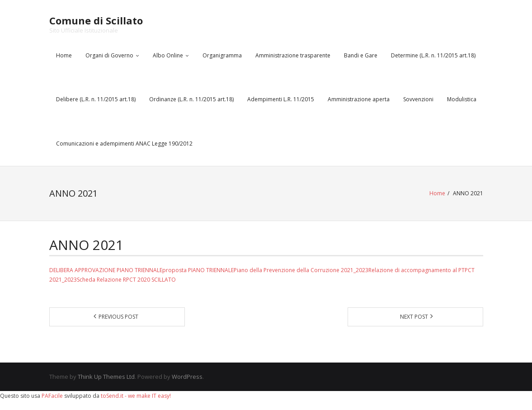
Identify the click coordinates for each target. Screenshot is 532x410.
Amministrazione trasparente (293, 55)
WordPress (187, 377)
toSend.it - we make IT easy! (136, 396)
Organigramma (222, 55)
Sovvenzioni (418, 99)
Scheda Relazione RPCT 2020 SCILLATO (126, 280)
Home (64, 55)
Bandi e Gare (361, 55)
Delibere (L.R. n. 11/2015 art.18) (96, 99)
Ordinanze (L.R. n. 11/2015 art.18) (191, 99)
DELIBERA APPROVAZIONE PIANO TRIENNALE (106, 270)
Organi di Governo (109, 55)
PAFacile (52, 396)
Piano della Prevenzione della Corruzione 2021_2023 (301, 270)
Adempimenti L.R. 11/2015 (281, 99)
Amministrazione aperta (359, 99)
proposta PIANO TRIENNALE (198, 270)
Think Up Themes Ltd (106, 377)
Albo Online (168, 55)
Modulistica (462, 99)
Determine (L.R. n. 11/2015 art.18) (433, 55)
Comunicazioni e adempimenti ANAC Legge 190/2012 (124, 144)
